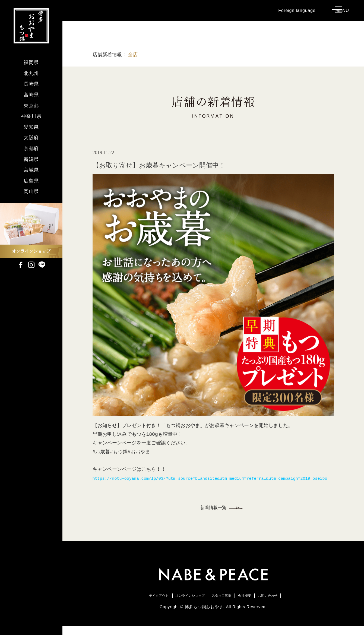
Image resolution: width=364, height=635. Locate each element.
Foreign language (287, 13)
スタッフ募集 (226, 603)
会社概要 (263, 603)
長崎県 (31, 84)
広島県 (31, 181)
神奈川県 (31, 116)
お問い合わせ (299, 603)
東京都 (31, 106)
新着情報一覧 (213, 514)
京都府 (31, 149)
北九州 (31, 73)
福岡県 (31, 62)
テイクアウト (127, 603)
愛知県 (31, 127)
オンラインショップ (177, 603)
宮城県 (31, 170)
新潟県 (31, 159)
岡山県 (31, 191)
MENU (343, 13)
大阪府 (31, 138)
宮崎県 (31, 95)
